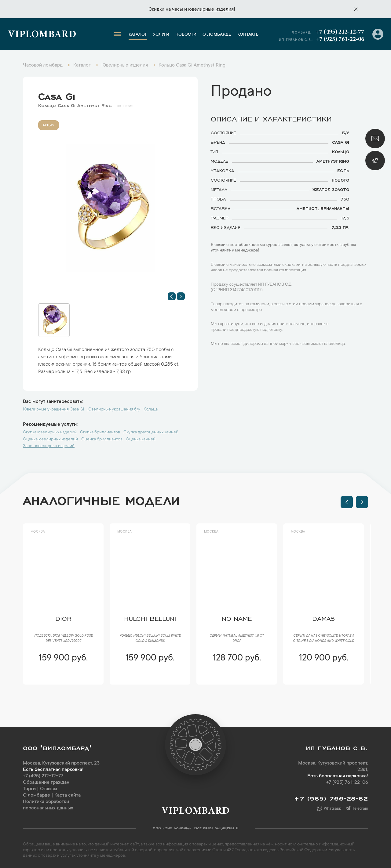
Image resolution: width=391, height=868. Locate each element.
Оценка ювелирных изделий (50, 439)
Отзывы (49, 789)
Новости (186, 35)
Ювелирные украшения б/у (114, 410)
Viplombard (42, 35)
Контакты (248, 35)
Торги (29, 789)
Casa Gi (57, 95)
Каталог (138, 35)
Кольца (151, 410)
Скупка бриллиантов (100, 432)
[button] (172, 296)
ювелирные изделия (211, 9)
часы (177, 9)
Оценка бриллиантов (102, 439)
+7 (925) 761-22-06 (340, 39)
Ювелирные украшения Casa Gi (53, 410)
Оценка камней (141, 439)
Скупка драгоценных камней (151, 432)
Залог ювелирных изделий (49, 446)
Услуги (161, 35)
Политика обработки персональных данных (48, 805)
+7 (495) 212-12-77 (340, 32)
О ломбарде (217, 35)
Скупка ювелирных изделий (50, 432)
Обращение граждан (46, 783)
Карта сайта (68, 795)
